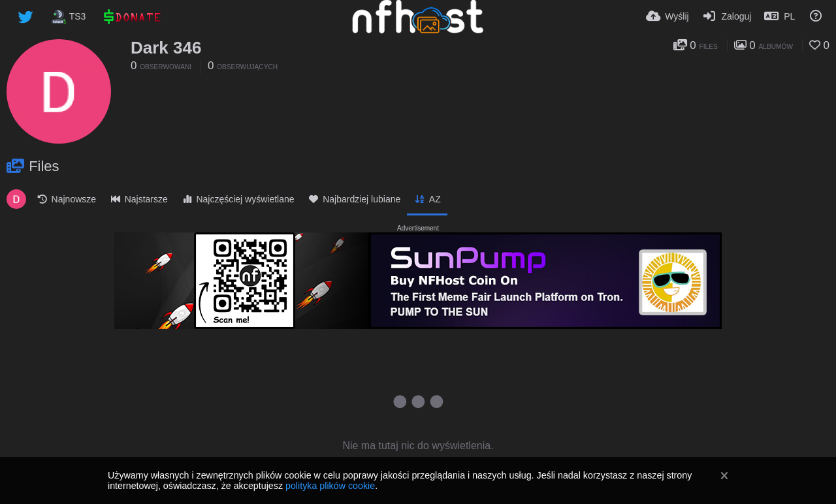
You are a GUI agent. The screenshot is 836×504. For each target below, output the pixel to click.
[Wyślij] (667, 16)
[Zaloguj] (727, 16)
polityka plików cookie (330, 486)
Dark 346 (166, 48)
